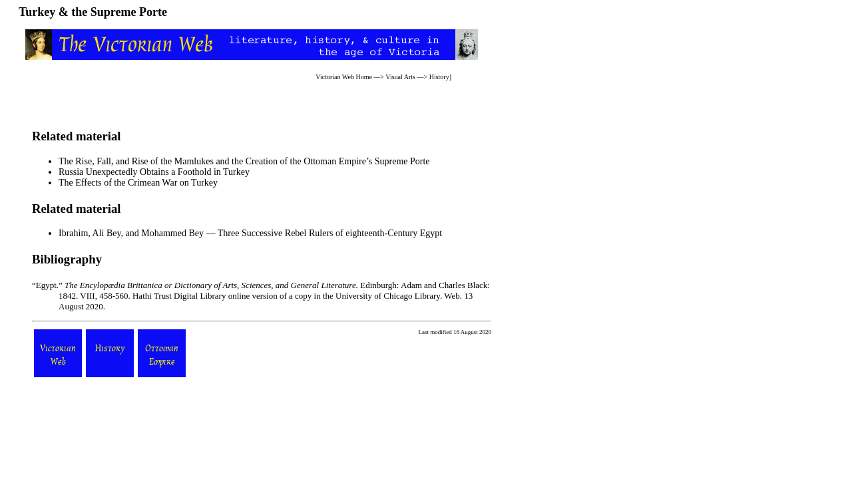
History (439, 77)
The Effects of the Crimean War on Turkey (138, 183)
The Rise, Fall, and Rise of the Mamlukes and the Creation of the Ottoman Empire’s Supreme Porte (244, 161)
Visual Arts (400, 77)
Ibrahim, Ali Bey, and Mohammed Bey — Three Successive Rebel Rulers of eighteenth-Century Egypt (250, 233)
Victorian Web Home (344, 77)
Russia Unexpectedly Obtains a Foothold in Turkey (154, 172)
